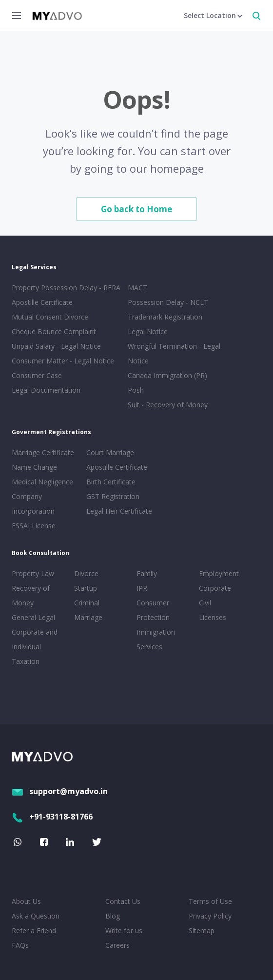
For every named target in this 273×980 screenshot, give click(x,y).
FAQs (20, 945)
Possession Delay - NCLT (168, 302)
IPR (142, 588)
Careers (117, 945)
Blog (113, 916)
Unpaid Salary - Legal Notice (56, 346)
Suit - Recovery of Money (168, 405)
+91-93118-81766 (52, 817)
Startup (86, 588)
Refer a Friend (34, 930)
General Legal (33, 617)
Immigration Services (156, 639)
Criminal (87, 603)
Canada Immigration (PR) (167, 375)
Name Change (34, 467)
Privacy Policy (210, 916)
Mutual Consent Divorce (50, 317)
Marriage (88, 617)
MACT (137, 288)
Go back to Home (136, 209)
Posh (136, 390)
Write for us (124, 930)
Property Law (33, 573)
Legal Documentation (46, 390)
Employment (219, 573)
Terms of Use (210, 901)
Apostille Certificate (42, 302)
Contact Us (123, 901)
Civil (205, 603)
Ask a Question (36, 916)
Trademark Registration (165, 317)
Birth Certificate (111, 482)
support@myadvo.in (60, 791)
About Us (26, 901)
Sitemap (202, 930)
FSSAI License (34, 526)
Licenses (213, 617)
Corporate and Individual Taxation (35, 647)
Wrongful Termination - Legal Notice (174, 353)
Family (147, 573)
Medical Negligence (42, 482)
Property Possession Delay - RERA (66, 288)
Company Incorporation (33, 504)
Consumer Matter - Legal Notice (63, 361)
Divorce (86, 573)
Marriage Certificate (43, 452)
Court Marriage (110, 452)
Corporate (215, 588)
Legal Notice (148, 331)
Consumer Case (37, 375)
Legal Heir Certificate (119, 511)
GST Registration (113, 496)
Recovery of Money (31, 595)
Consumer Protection (153, 610)
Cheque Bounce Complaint (54, 331)
